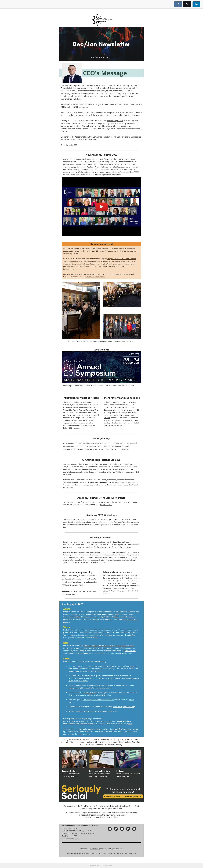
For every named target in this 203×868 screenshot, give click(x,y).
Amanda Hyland (106, 341)
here (106, 415)
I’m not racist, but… (90, 692)
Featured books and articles (117, 653)
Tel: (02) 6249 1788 (69, 836)
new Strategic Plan (115, 121)
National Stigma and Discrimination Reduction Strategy (105, 443)
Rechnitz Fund (95, 93)
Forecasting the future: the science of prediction (99, 711)
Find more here (106, 505)
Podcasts (120, 771)
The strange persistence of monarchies (98, 700)
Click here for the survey (83, 449)
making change (74, 688)
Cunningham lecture (115, 264)
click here (70, 487)
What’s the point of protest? (89, 666)
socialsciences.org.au (70, 838)
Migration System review (106, 115)
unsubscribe (94, 849)
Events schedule (69, 771)
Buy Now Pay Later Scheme (123, 707)
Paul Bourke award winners (105, 96)
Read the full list (126, 172)
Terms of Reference (86, 410)
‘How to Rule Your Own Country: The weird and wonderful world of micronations (101, 648)
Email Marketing (95, 865)
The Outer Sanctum (82, 734)
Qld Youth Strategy (132, 115)
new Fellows (76, 99)
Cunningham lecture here (88, 635)
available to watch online (95, 277)
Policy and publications (100, 771)
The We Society (125, 729)
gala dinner (121, 581)
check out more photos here (124, 341)
